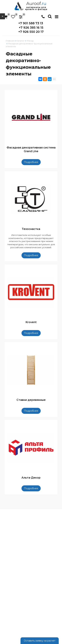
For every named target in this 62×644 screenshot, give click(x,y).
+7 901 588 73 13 (31, 23)
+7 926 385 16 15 (31, 28)
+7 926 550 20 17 (31, 32)
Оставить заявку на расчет (40, 641)
